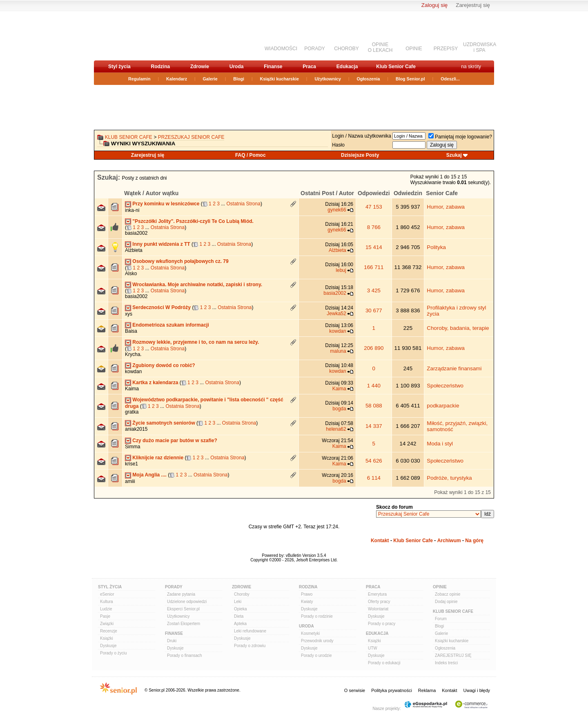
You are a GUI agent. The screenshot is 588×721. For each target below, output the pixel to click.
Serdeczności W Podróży (161, 307)
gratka (132, 412)
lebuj (341, 270)
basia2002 (136, 233)
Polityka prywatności (392, 690)
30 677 (374, 310)
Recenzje (109, 631)
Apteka (240, 624)
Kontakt (380, 541)
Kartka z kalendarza (155, 383)
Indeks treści (446, 663)
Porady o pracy (382, 624)
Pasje (105, 616)
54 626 (374, 461)
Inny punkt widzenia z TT (161, 244)
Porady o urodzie (316, 655)
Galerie (210, 79)
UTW (373, 648)
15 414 (374, 247)
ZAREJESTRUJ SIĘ (453, 655)
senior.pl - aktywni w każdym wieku (137, 35)
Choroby (242, 594)
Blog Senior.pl (410, 79)
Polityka (436, 247)
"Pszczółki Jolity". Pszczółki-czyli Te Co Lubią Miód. (193, 221)
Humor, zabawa (446, 207)
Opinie (440, 587)
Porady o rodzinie (317, 616)
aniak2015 (136, 429)
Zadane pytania (181, 594)
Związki (107, 624)
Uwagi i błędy (477, 690)
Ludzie (106, 609)
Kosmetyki (310, 633)
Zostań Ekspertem (184, 624)
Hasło (338, 145)
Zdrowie (200, 67)
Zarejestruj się (473, 5)
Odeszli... (450, 79)
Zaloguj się (434, 5)
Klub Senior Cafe (396, 67)
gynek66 (337, 210)
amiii (130, 481)
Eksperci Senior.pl (183, 609)
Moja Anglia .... (149, 475)
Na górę (474, 541)
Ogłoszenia (369, 79)
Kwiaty (307, 602)
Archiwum (449, 541)
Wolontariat (378, 609)
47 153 (374, 207)
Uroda (237, 67)
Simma (133, 447)
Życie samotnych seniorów (164, 423)
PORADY (315, 49)
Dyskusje (108, 646)
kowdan (337, 331)
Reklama (427, 690)
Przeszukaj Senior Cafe (191, 137)
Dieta (239, 616)
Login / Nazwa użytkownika (362, 136)
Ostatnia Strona (244, 204)
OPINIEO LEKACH (380, 47)
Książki (107, 638)
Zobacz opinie (448, 594)
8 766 (374, 227)
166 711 (374, 267)
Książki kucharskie (279, 79)
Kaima (132, 389)
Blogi (239, 79)
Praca (309, 67)
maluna (338, 351)
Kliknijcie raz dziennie (158, 458)
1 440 (374, 386)
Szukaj (454, 155)
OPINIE (414, 49)
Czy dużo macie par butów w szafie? (175, 441)
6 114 (374, 478)
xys (129, 314)
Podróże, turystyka (449, 478)
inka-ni (132, 210)
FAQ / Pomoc (251, 155)
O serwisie (355, 690)
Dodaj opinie (446, 602)
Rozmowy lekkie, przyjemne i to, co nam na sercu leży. (196, 342)
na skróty (471, 67)
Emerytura (377, 594)
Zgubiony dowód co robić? (164, 365)
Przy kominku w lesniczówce (166, 204)
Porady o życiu (114, 653)
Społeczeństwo (445, 386)
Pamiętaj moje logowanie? (460, 137)
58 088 (374, 406)
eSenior (107, 594)
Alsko (131, 274)
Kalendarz (177, 79)
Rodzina (160, 67)
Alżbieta (134, 250)
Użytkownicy (328, 79)
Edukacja (347, 67)
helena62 (336, 429)
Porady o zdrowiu (250, 646)
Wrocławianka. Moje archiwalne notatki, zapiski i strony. (197, 285)
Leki (238, 602)
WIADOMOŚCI (281, 49)
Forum (441, 619)
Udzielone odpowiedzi (187, 602)
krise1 (131, 464)
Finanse (273, 67)
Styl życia (119, 67)
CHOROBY (346, 49)
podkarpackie (443, 406)
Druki (172, 641)
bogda (339, 409)
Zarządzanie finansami (454, 368)
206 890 (374, 348)
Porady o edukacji (384, 663)
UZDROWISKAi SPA (480, 47)
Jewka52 (336, 314)
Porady (174, 587)
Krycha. (133, 354)
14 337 (374, 426)
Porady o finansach (185, 655)
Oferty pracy (379, 602)
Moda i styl (440, 444)
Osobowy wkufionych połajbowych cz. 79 (180, 261)
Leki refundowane (250, 631)
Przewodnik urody (317, 641)
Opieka (241, 609)
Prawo (307, 594)
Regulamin (139, 79)
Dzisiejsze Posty (360, 155)
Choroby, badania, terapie (458, 328)
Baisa (131, 331)
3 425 (374, 290)
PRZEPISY (446, 49)
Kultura (107, 602)
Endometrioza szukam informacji (170, 325)
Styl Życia (110, 587)
